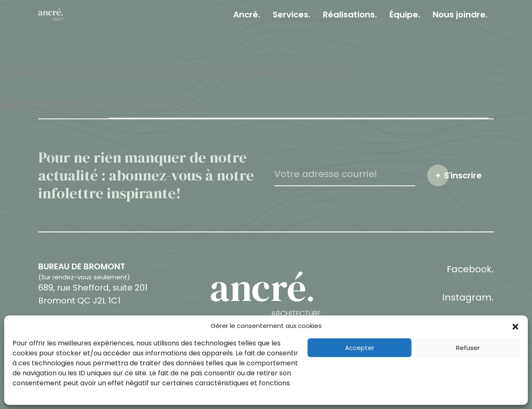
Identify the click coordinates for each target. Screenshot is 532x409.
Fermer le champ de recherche (524, 104)
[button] (515, 326)
